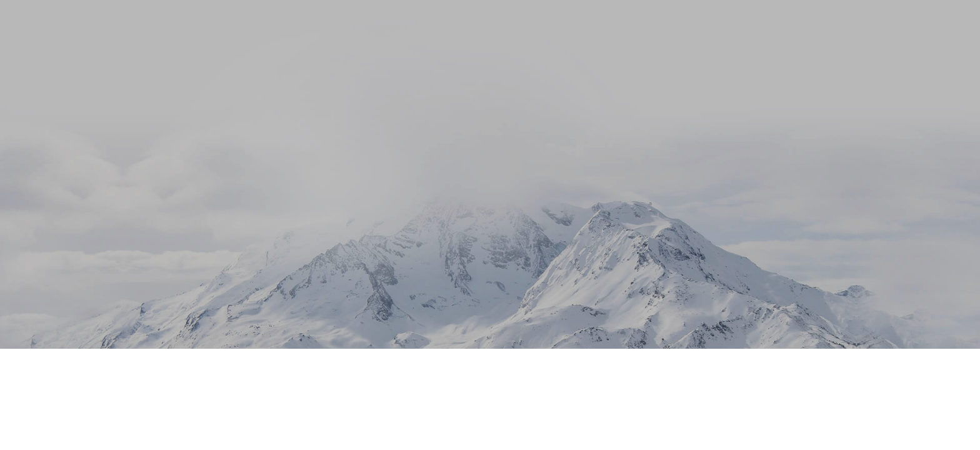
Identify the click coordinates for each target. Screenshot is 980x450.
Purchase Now (487, 253)
